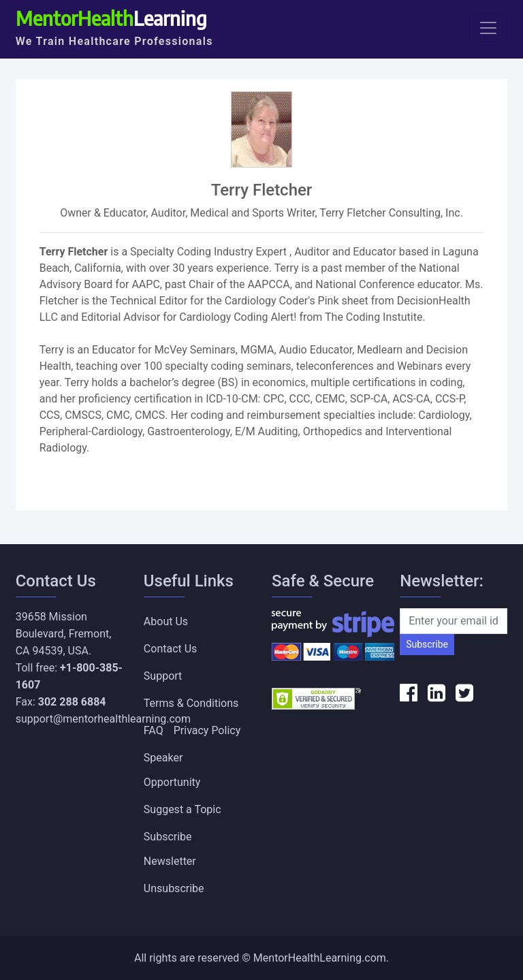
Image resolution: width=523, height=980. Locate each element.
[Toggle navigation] (488, 28)
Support (163, 676)
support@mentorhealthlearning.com (103, 719)
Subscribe (427, 644)
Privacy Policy (207, 730)
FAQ (154, 730)
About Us (166, 621)
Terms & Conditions (191, 703)
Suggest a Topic (183, 809)
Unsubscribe (174, 888)
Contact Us (171, 649)
